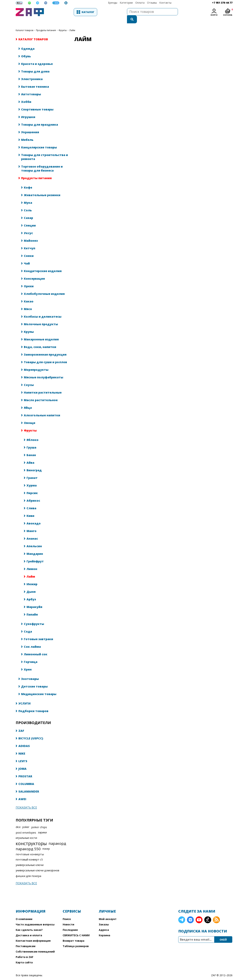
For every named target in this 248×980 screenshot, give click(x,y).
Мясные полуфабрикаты (44, 370)
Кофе (28, 180)
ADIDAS (24, 739)
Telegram (182, 913)
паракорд (57, 836)
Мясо (28, 302)
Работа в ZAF (24, 950)
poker (26, 820)
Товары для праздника (40, 117)
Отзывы (152, 3)
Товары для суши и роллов (45, 355)
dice (18, 820)
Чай (27, 256)
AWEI (22, 792)
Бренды (113, 3)
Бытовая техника (35, 79)
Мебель (27, 133)
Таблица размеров (76, 939)
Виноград (34, 463)
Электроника (32, 72)
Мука (28, 195)
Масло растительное (41, 393)
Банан (31, 448)
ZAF (21, 723)
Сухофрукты (34, 617)
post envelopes (26, 825)
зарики (42, 825)
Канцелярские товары (39, 140)
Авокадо (34, 516)
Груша (31, 440)
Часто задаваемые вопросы (35, 917)
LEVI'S (23, 754)
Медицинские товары (39, 687)
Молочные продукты (41, 317)
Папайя (32, 607)
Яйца (28, 400)
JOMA (22, 761)
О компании (24, 912)
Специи (30, 218)
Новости (68, 917)
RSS (216, 913)
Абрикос (33, 493)
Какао (29, 294)
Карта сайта (24, 955)
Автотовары (31, 87)
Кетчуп (30, 241)
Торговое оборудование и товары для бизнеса (42, 161)
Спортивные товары (37, 102)
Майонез (31, 233)
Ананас (32, 531)
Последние (70, 923)
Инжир (32, 577)
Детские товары (34, 679)
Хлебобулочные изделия (44, 287)
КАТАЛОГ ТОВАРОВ (24, 23)
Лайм (31, 569)
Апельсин (34, 539)
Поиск (67, 912)
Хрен (28, 662)
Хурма (32, 478)
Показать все (26, 800)
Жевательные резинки (42, 188)
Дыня (31, 584)
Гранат (32, 471)
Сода (28, 624)
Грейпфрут (35, 554)
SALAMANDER (29, 784)
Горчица (31, 655)
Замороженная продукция (45, 347)
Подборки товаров (33, 704)
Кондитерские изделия (43, 264)
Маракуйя (34, 600)
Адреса (104, 923)
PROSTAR (25, 769)
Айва (30, 455)
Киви (30, 509)
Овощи (30, 416)
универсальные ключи (30, 858)
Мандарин (35, 546)
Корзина (104, 928)
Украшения (30, 125)
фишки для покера (28, 869)
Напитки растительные (43, 385)
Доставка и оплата (29, 928)
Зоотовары (30, 672)
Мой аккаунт (108, 912)
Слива (31, 501)
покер (46, 841)
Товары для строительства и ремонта (45, 150)
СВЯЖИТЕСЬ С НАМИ (76, 928)
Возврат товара (74, 933)
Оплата (140, 3)
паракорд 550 (28, 842)
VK (190, 913)
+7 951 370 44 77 (222, 3)
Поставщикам (26, 939)
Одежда (28, 41)
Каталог (66, 12)
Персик (32, 486)
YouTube (199, 913)
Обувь (26, 49)
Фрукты (63, 23)
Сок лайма (32, 639)
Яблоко (33, 433)
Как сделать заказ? (29, 923)
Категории (126, 3)
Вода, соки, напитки (40, 340)
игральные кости (26, 831)
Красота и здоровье (37, 57)
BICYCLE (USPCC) (31, 731)
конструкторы (31, 836)
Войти (214, 15)
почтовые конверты (30, 847)
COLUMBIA (26, 777)
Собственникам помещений (35, 944)
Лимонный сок (36, 647)
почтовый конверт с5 (29, 852)
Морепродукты (36, 362)
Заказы (104, 917)
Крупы (29, 324)
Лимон (32, 562)
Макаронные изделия (41, 332)
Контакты (165, 3)
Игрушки (28, 110)
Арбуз (31, 592)
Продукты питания (46, 23)
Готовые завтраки (38, 632)
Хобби (26, 95)
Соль (28, 203)
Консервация (34, 271)
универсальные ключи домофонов (37, 863)
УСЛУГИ (24, 696)
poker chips (39, 820)
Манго (32, 524)
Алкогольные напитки (42, 408)
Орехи (29, 279)
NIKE (22, 746)
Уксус (28, 226)
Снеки (29, 249)
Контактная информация (33, 933)
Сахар (28, 211)
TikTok (208, 913)
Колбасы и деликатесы (43, 309)
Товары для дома (35, 64)
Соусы (29, 378)
